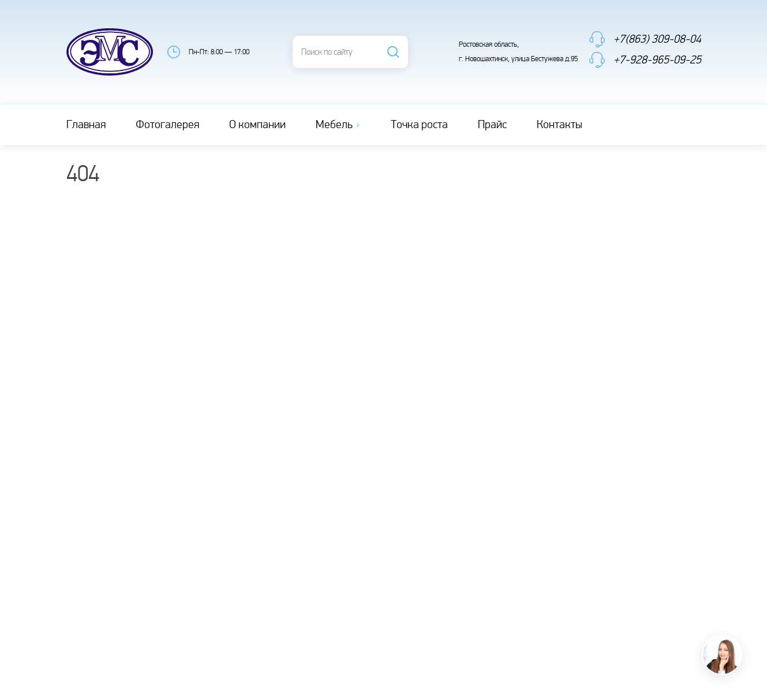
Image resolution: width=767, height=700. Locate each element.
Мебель (339, 125)
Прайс (492, 125)
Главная (86, 125)
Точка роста (419, 125)
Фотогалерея (167, 125)
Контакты (560, 125)
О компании (257, 125)
